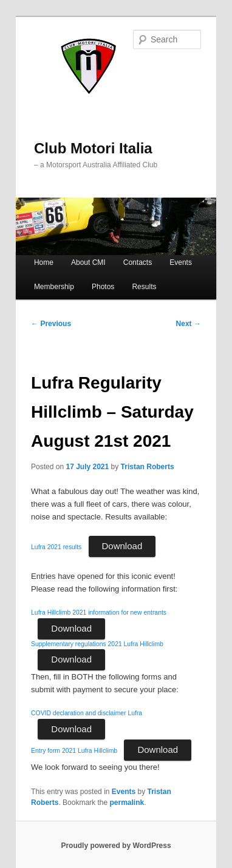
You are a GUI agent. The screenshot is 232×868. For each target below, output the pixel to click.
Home (44, 262)
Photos (103, 287)
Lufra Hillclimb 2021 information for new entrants (99, 613)
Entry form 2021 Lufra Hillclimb (74, 751)
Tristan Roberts (148, 467)
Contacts (138, 262)
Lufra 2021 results (56, 547)
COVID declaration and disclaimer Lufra (87, 713)
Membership (54, 287)
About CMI (88, 262)
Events (181, 262)
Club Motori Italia (93, 148)
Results (144, 287)
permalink (127, 803)
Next (189, 324)
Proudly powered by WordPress (116, 846)
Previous (51, 324)
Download (122, 546)
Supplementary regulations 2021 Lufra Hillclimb (97, 644)
